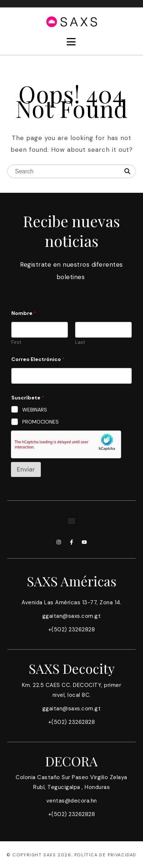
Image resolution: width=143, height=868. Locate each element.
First (16, 342)
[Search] (127, 172)
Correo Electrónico (38, 359)
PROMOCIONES (40, 422)
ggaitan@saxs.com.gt (72, 616)
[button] (72, 521)
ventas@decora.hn (72, 801)
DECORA (71, 761)
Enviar (26, 469)
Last (80, 342)
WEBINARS (35, 410)
